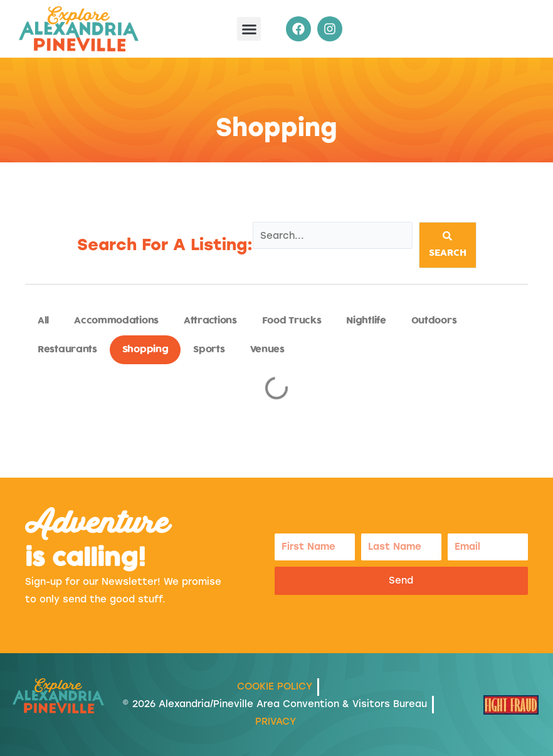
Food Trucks (292, 321)
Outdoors (434, 321)
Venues (267, 349)
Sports (209, 349)
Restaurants (67, 349)
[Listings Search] (333, 235)
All (43, 321)
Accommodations (116, 321)
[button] (249, 29)
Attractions (210, 321)
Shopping (145, 349)
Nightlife (366, 321)
